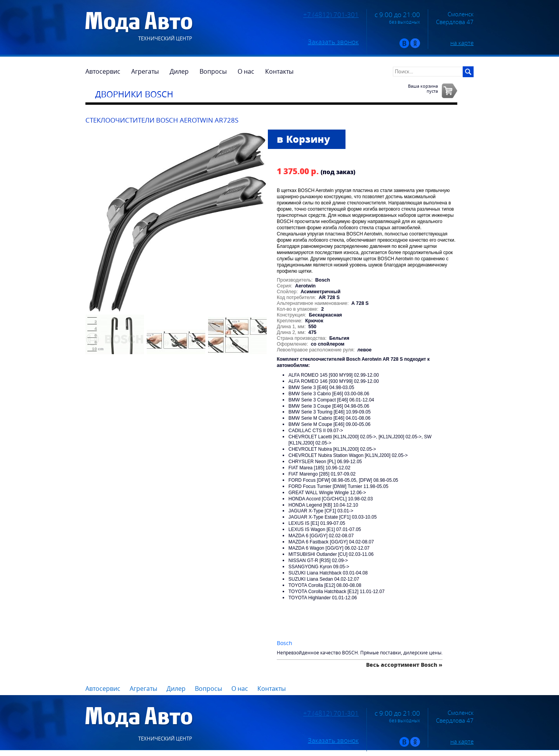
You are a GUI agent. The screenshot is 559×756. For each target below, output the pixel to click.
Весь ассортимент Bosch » (404, 665)
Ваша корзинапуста (423, 88)
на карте (462, 43)
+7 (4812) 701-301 (331, 15)
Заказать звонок (333, 42)
